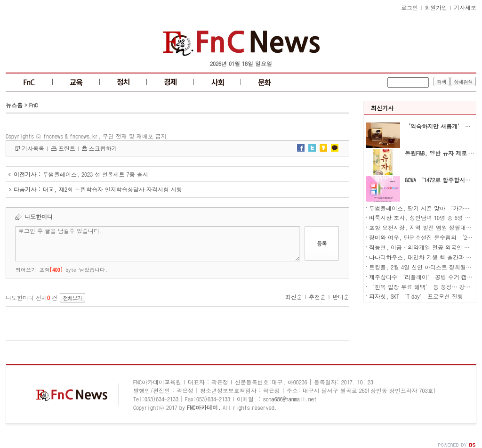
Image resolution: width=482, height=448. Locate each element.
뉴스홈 (14, 105)
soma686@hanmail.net (290, 399)
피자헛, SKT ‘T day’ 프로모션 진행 (416, 296)
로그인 (410, 7)
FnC (33, 105)
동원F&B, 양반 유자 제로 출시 (442, 153)
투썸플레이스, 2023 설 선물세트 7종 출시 (96, 174)
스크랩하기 (103, 148)
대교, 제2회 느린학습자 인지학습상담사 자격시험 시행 (112, 189)
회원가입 (436, 7)
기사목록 (33, 148)
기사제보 (465, 7)
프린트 (67, 148)
